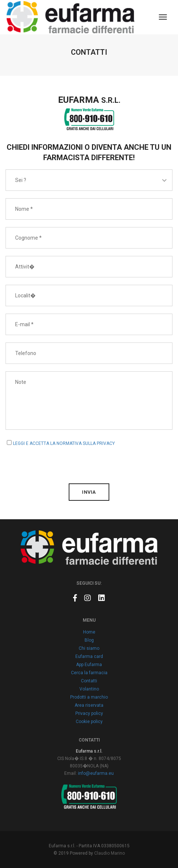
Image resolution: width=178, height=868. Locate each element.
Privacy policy (89, 713)
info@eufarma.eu (96, 773)
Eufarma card (89, 656)
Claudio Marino (109, 853)
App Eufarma (89, 665)
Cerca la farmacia (89, 673)
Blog (89, 640)
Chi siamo (89, 648)
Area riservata (89, 705)
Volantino (89, 689)
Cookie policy (89, 722)
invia (89, 492)
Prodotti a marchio (89, 697)
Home (89, 632)
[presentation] (62, 462)
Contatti (89, 681)
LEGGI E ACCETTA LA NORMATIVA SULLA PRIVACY (64, 443)
